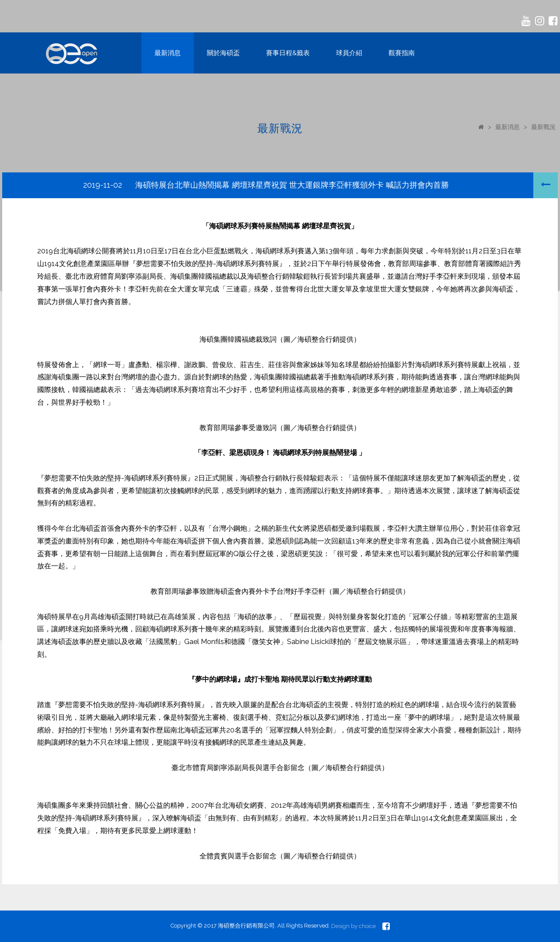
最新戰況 (543, 127)
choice (367, 926)
